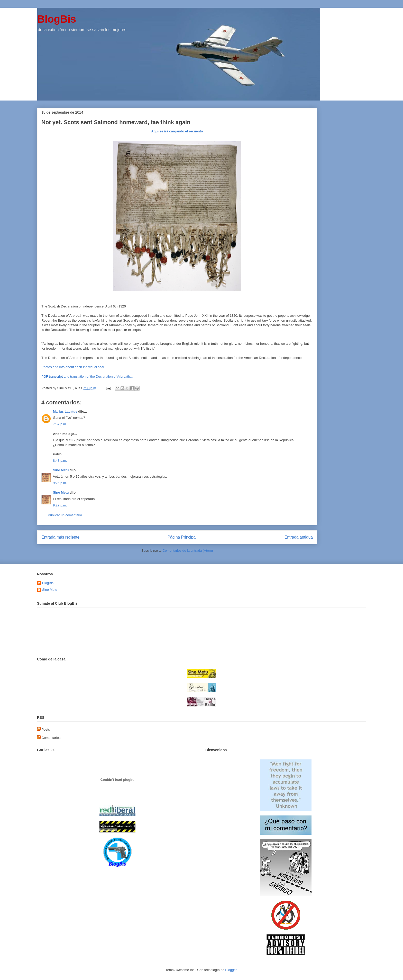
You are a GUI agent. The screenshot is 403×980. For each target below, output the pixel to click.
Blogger (231, 970)
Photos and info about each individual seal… (74, 367)
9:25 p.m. (60, 483)
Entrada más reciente (60, 537)
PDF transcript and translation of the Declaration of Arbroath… (87, 376)
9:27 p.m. (60, 505)
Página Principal (182, 537)
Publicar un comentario (65, 515)
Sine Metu (61, 470)
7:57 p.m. (60, 424)
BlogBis (57, 19)
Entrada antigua (299, 537)
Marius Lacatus (65, 411)
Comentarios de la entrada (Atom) (188, 551)
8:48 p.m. (60, 461)
